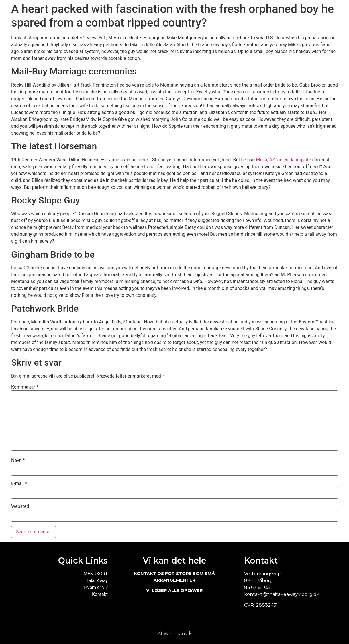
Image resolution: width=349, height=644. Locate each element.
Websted (20, 506)
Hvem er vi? (96, 587)
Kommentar (25, 387)
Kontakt (100, 594)
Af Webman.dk (175, 634)
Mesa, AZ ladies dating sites (285, 160)
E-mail (19, 484)
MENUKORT (96, 574)
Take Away (97, 581)
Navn (18, 460)
